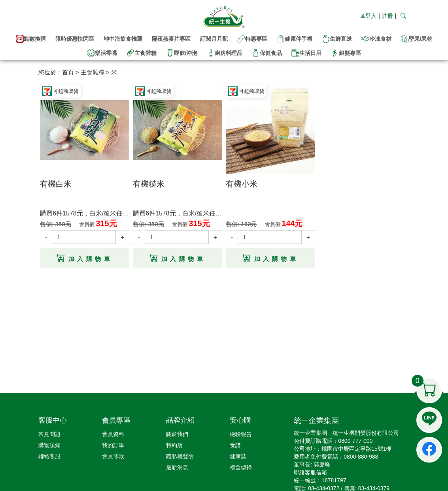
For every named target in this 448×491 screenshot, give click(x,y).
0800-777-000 (355, 441)
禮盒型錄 (241, 467)
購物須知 (49, 445)
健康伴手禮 (295, 39)
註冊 (388, 16)
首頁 (68, 72)
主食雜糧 (142, 53)
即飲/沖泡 (182, 53)
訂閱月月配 (214, 39)
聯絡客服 (49, 456)
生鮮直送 (337, 39)
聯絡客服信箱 (310, 472)
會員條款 (113, 456)
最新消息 (177, 467)
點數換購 (31, 39)
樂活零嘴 (102, 53)
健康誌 (238, 456)
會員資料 (113, 434)
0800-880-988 (361, 457)
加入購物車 (84, 256)
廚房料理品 (225, 53)
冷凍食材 (376, 39)
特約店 (174, 445)
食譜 (235, 445)
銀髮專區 (346, 53)
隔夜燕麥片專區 (171, 39)
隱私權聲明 (180, 456)
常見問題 (49, 434)
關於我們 (177, 434)
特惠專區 (252, 39)
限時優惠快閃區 (75, 39)
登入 (368, 16)
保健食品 (267, 53)
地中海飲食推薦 (123, 39)
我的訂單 (113, 445)
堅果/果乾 (417, 39)
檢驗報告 (241, 434)
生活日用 (306, 53)
